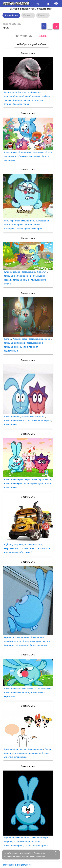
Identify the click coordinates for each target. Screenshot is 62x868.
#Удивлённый (11, 351)
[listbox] (31, 15)
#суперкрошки (35, 749)
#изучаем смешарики (29, 156)
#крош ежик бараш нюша (38, 479)
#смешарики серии (13, 479)
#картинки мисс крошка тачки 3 (20, 548)
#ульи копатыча (12, 272)
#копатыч (41, 272)
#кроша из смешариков (16, 645)
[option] (11, 15)
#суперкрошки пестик (15, 749)
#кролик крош (20, 339)
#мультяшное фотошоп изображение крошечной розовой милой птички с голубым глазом (27, 96)
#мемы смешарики (13, 225)
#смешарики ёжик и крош (17, 420)
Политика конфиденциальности (17, 865)
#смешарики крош (41, 420)
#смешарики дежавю (40, 339)
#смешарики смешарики (31, 152)
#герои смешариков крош (27, 842)
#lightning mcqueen (13, 544)
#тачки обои (44, 548)
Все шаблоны (11, 15)
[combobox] (22, 28)
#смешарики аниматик (33, 416)
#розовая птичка (21, 100)
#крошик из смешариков (16, 637)
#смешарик (10, 276)
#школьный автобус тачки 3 (18, 552)
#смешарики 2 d (21, 280)
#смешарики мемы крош (30, 229)
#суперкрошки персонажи (27, 753)
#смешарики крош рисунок (36, 641)
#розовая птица (21, 104)
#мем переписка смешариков (19, 221)
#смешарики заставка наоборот (20, 688)
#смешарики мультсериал (38, 483)
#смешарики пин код (14, 343)
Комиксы (43, 15)
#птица (7, 104)
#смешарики (10, 152)
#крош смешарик (38, 645)
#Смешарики (42, 221)
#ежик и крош (24, 276)
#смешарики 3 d (35, 343)
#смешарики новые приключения (21, 347)
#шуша (7, 339)
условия (41, 856)
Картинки (28, 15)
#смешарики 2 (38, 692)
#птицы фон (38, 100)
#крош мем (9, 696)
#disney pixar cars (33, 544)
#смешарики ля (12, 416)
